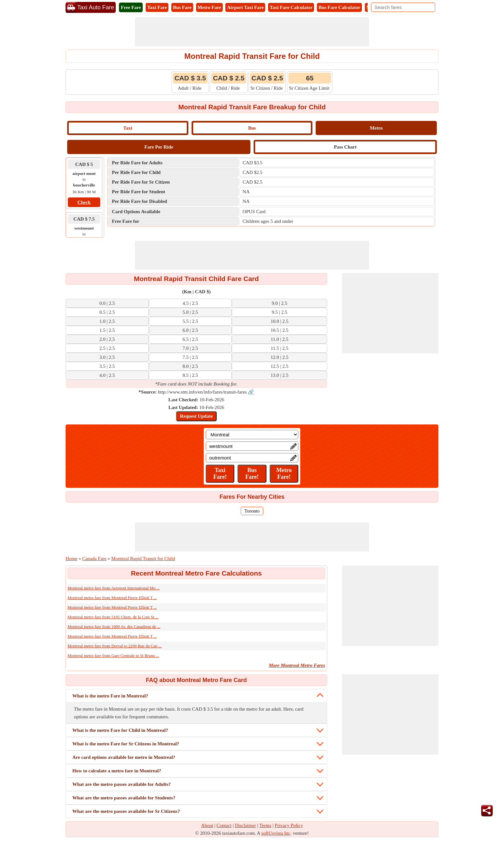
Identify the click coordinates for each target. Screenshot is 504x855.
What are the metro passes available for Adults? (122, 784)
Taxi (128, 128)
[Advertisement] (252, 32)
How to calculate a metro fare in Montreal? (117, 771)
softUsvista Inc (276, 833)
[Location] (252, 435)
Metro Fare (209, 7)
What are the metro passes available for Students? (124, 798)
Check (84, 202)
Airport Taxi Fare (245, 7)
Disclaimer (246, 825)
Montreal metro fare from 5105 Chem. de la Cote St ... (113, 617)
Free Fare (131, 7)
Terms (265, 825)
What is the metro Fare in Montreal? (110, 696)
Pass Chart (345, 147)
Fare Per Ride (159, 147)
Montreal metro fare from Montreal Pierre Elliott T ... (112, 598)
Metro (376, 128)
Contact (224, 825)
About (207, 825)
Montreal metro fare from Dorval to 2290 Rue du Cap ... (115, 646)
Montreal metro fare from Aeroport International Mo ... (114, 588)
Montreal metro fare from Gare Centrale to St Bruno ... (113, 655)
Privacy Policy (289, 825)
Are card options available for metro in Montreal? (124, 757)
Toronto (252, 511)
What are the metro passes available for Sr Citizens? (126, 811)
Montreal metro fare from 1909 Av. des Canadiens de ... (114, 627)
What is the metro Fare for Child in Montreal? (120, 730)
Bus (252, 128)
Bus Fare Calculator (339, 7)
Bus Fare (182, 7)
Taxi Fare (157, 7)
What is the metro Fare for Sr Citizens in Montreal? (126, 744)
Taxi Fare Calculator (291, 7)
